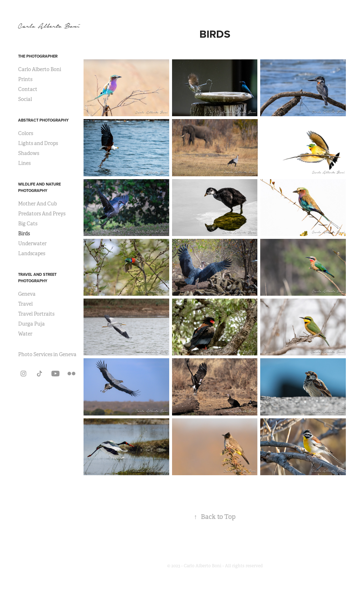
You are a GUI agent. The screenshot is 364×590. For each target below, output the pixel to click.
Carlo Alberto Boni (40, 69)
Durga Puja (31, 324)
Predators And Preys (42, 214)
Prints (25, 79)
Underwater (32, 243)
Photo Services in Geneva (47, 354)
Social (25, 99)
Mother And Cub (38, 204)
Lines (24, 163)
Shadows (29, 153)
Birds (24, 234)
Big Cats (28, 224)
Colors (26, 133)
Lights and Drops (38, 143)
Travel (25, 304)
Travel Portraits (36, 314)
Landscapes (32, 253)
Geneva (27, 294)
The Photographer (38, 56)
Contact (28, 89)
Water (25, 334)
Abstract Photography (43, 120)
